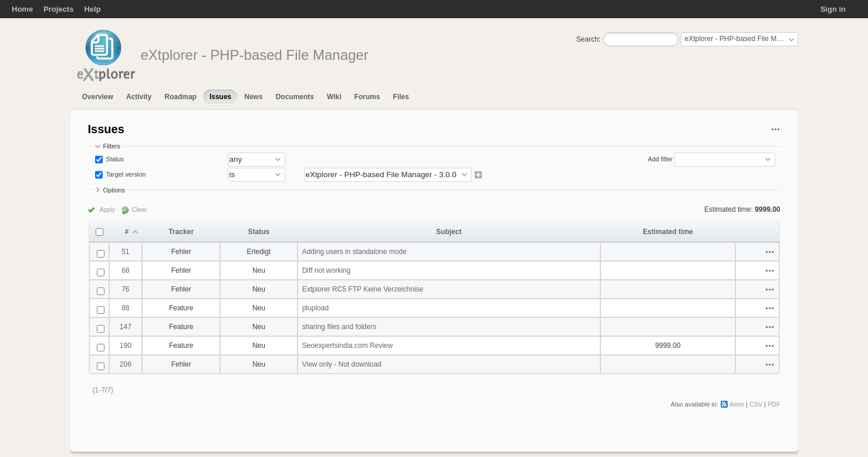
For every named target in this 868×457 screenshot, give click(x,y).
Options (114, 190)
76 (125, 289)
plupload (315, 308)
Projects (58, 9)
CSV (756, 404)
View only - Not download (342, 364)
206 (126, 364)
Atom (737, 404)
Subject (449, 232)
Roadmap (180, 97)
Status (114, 159)
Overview (98, 97)
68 (125, 270)
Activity (139, 97)
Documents (295, 97)
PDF (774, 404)
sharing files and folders (340, 327)
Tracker (181, 232)
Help (92, 9)
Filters (112, 146)
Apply (108, 209)
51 (125, 252)
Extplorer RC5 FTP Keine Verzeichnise (363, 289)
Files (401, 97)
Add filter (661, 159)
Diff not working (326, 270)
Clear (140, 209)
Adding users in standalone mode (354, 252)
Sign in (833, 9)
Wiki (334, 97)
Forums (367, 97)
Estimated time (668, 232)
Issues (220, 97)
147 (126, 327)
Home (22, 9)
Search (587, 39)
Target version (125, 174)
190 (126, 346)
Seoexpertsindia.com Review (348, 346)
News (253, 97)
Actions (770, 252)
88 (125, 308)
